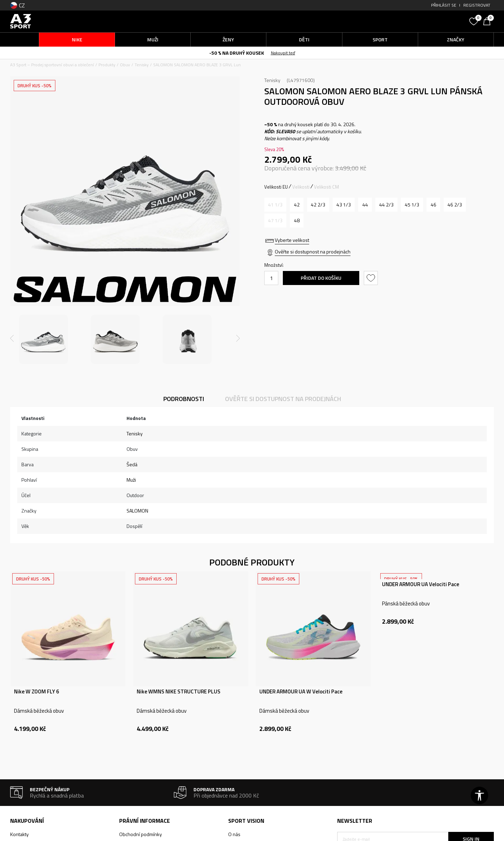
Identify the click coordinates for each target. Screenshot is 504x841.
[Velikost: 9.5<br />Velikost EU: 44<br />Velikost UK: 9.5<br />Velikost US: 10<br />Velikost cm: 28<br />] (365, 205)
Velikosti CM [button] (326, 187)
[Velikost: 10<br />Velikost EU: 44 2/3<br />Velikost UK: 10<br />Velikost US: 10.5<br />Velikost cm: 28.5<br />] (386, 205)
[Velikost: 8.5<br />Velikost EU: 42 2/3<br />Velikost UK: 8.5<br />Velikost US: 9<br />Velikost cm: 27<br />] (318, 205)
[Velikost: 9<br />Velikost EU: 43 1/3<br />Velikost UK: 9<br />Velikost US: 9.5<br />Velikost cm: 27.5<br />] (344, 205)
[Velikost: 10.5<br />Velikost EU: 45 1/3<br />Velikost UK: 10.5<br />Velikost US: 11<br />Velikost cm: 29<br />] (412, 205)
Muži (131, 480)
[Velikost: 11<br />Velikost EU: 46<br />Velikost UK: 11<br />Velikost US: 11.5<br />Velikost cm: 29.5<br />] (433, 205)
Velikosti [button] (301, 187)
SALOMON (137, 511)
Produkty (107, 65)
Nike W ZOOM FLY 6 (36, 692)
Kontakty (19, 834)
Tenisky (142, 65)
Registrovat (477, 5)
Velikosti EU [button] (276, 187)
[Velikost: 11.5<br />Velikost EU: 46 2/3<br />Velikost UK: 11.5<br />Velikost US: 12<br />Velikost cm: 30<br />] (455, 205)
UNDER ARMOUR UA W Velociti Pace (301, 692)
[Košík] (489, 21)
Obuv (125, 65)
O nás (234, 834)
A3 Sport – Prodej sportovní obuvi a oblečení (52, 65)
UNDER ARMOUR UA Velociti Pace (421, 584)
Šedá (132, 464)
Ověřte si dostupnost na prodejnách (313, 252)
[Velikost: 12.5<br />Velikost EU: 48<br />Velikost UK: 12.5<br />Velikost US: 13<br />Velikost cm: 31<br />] (297, 221)
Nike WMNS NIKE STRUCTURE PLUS (179, 692)
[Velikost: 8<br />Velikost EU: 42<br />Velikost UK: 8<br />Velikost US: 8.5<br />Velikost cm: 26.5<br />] (297, 205)
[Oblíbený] (475, 21)
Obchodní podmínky (141, 834)
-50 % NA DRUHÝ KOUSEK (237, 53)
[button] (413, 21)
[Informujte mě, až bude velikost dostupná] (275, 205)
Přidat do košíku (321, 278)
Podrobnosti (184, 399)
